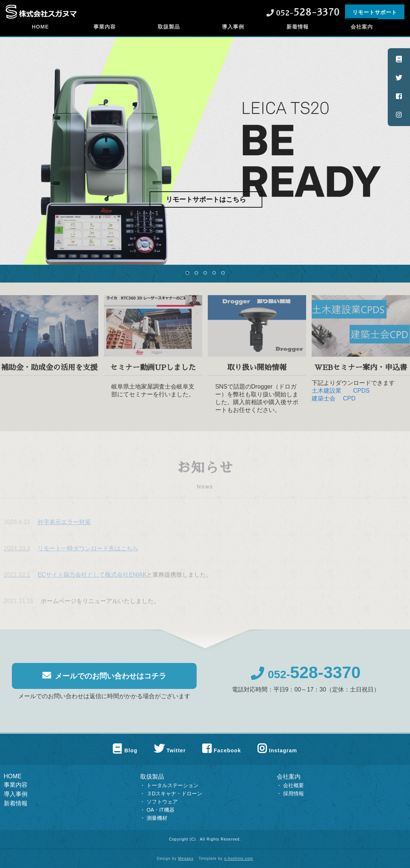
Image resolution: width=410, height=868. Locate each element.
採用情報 (293, 793)
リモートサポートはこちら (206, 199)
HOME (40, 35)
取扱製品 (169, 35)
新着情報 (298, 35)
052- (306, 679)
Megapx (186, 859)
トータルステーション (173, 785)
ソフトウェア (162, 802)
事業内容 (105, 35)
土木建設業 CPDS (341, 395)
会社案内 (362, 35)
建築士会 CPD (334, 402)
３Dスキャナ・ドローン (174, 793)
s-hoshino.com (239, 859)
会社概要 (293, 785)
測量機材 (157, 818)
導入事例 (233, 35)
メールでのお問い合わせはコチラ (104, 680)
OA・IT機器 (160, 810)
